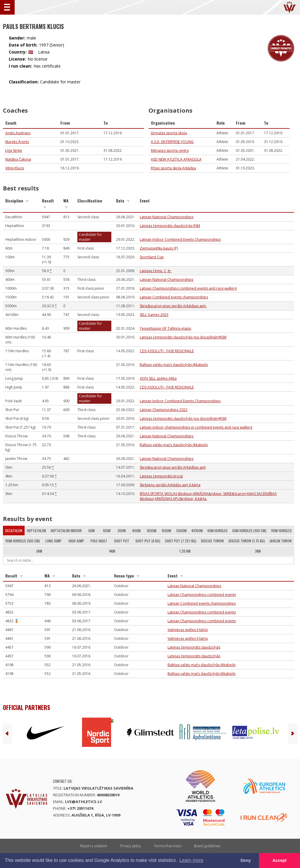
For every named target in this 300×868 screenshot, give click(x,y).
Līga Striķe (14, 151)
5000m (181, 531)
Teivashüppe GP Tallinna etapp (166, 328)
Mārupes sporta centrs (170, 151)
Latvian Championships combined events (202, 595)
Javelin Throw (281, 541)
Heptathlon (36, 531)
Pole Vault (99, 541)
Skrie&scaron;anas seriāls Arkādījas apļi (173, 467)
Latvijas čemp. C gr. (156, 271)
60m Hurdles (218, 531)
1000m (152, 531)
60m (92, 531)
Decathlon (14, 531)
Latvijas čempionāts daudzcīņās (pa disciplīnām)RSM (183, 337)
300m (122, 531)
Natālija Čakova (18, 159)
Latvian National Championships (167, 217)
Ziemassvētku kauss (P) (159, 248)
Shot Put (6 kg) (148, 541)
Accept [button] (279, 860)
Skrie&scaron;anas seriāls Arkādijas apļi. (173, 306)
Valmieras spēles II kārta (188, 630)
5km (39, 551)
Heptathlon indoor (66, 531)
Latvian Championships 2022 (164, 410)
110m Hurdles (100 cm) (23, 541)
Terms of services (167, 846)
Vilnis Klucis (15, 168)
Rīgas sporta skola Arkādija (173, 168)
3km (258, 551)
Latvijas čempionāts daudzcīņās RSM (170, 226)
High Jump (76, 541)
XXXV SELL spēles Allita (158, 378)
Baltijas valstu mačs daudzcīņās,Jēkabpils (174, 365)
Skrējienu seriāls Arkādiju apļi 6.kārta (170, 485)
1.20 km (185, 551)
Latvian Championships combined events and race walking (188, 288)
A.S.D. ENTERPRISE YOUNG (172, 142)
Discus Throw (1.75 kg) (247, 541)
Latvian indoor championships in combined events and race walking (196, 427)
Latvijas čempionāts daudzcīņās (194, 647)
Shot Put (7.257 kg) (181, 541)
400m (136, 531)
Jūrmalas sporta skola (169, 133)
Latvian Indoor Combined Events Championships (180, 239)
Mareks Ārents (17, 142)
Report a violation (94, 846)
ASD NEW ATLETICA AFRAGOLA (176, 159)
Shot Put (122, 541)
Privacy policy (131, 846)
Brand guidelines (207, 846)
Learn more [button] (191, 860)
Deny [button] (246, 860)
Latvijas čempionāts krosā (161, 476)
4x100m (197, 531)
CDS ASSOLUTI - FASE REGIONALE (167, 351)
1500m (166, 531)
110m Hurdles (281, 531)
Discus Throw (212, 541)
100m (107, 531)
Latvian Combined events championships (174, 297)
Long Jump (53, 541)
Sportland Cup (152, 257)
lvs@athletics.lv (83, 802)
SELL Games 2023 (154, 315)
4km (112, 551)
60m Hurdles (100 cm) (249, 531)
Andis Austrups (18, 133)
